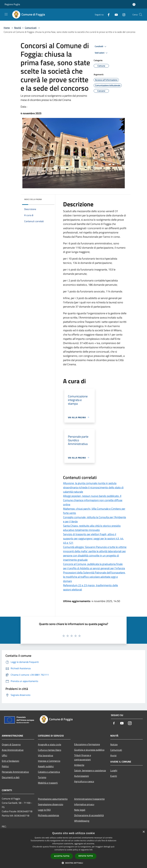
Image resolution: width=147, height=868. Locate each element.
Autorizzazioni (82, 776)
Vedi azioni (102, 53)
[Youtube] (115, 15)
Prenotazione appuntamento (53, 799)
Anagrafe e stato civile (50, 744)
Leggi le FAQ (44, 810)
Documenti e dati (11, 777)
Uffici (4, 755)
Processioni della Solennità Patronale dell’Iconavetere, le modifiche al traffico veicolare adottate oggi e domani (94, 577)
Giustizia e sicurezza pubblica (89, 750)
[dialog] (73, 848)
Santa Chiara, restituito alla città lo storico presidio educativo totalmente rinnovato (92, 528)
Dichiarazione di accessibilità (89, 815)
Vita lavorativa (45, 755)
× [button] (144, 832)
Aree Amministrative (13, 750)
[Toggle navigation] (6, 14)
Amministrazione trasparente (89, 799)
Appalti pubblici (46, 766)
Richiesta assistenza (48, 815)
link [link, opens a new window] (91, 850)
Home (7, 28)
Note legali (80, 810)
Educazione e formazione (87, 744)
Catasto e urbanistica (49, 772)
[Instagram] (123, 15)
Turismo (42, 777)
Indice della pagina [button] (33, 199)
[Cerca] (141, 15)
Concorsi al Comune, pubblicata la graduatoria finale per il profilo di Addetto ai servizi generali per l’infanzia (94, 566)
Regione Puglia (12, 4)
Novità (18, 28)
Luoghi (114, 770)
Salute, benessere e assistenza (90, 770)
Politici (5, 766)
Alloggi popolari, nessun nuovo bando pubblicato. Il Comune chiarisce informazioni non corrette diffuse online (93, 500)
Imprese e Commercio (49, 761)
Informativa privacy (84, 804)
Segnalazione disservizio (50, 804)
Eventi (114, 776)
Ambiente (79, 765)
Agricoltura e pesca (84, 781)
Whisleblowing (82, 821)
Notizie (114, 744)
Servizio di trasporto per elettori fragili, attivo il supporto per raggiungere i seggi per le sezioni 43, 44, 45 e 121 (93, 538)
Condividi (101, 46)
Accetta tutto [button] (62, 856)
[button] (74, 863)
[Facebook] (107, 15)
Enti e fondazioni (11, 761)
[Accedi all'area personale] (134, 4)
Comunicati (31, 28)
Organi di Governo (11, 744)
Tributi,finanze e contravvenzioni (83, 757)
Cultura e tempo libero (50, 750)
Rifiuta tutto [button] (86, 856)
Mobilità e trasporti (48, 783)
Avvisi (113, 755)
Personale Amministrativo (15, 772)
